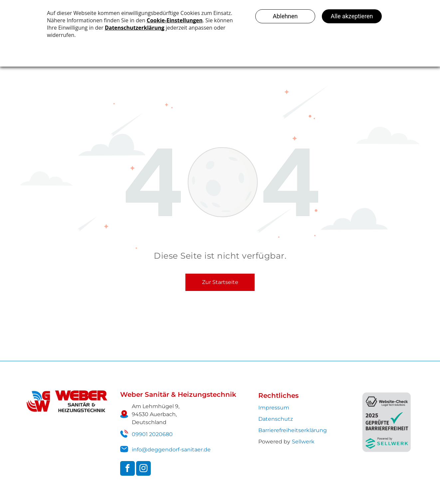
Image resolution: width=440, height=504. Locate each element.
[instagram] (143, 469)
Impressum (274, 408)
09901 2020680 (152, 434)
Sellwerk (303, 442)
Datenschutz (276, 419)
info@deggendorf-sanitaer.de (171, 450)
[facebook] (127, 469)
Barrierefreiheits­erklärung (293, 430)
